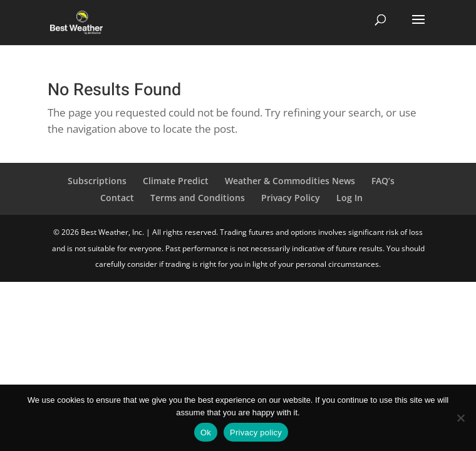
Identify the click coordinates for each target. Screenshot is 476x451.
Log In (349, 198)
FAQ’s (383, 181)
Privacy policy (256, 433)
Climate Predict (176, 181)
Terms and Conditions (198, 198)
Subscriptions (97, 181)
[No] (460, 418)
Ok (206, 433)
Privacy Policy (291, 198)
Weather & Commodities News (290, 181)
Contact (117, 198)
